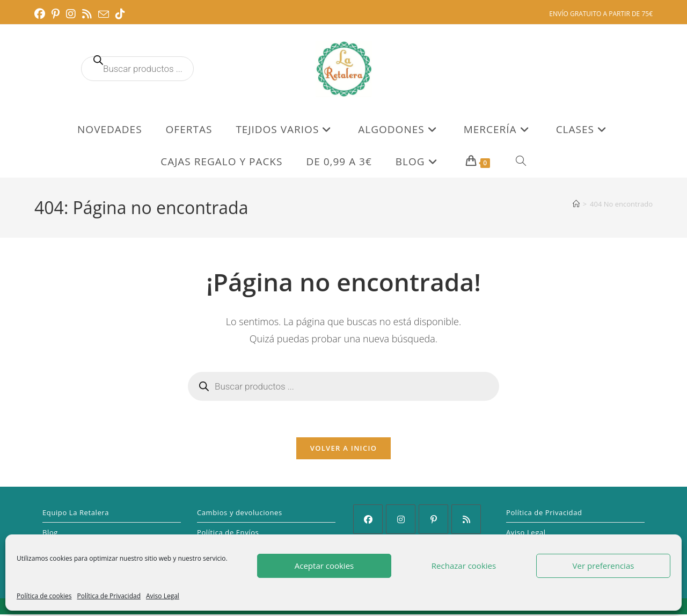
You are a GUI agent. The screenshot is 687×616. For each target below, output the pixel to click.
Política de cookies (44, 596)
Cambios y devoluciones (240, 514)
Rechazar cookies (464, 566)
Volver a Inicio (343, 450)
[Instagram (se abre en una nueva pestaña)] (71, 14)
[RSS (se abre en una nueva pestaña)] (87, 14)
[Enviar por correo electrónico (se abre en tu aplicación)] (104, 14)
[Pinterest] (433, 521)
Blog (50, 534)
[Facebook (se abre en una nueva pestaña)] (41, 14)
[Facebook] (368, 521)
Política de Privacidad (109, 596)
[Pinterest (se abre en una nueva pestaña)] (56, 14)
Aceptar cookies (324, 566)
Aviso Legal (163, 596)
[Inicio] (576, 204)
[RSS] (466, 521)
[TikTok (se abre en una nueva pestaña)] (120, 14)
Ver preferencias (604, 566)
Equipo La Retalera (76, 514)
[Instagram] (401, 521)
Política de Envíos (228, 534)
